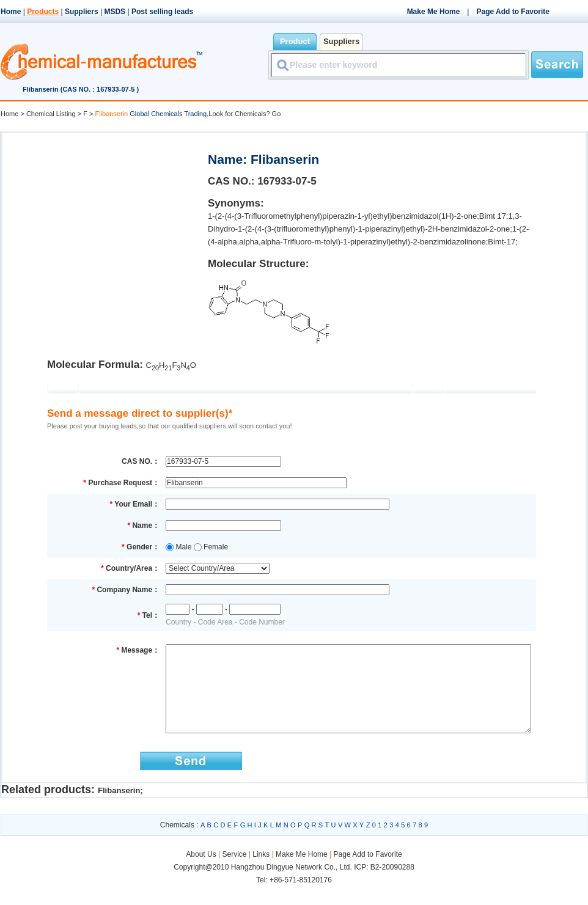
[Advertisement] (104, 218)
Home (11, 12)
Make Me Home (434, 12)
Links (261, 873)
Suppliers (82, 12)
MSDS (115, 12)
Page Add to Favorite (513, 12)
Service (234, 873)
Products (43, 12)
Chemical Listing (51, 114)
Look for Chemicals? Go (244, 114)
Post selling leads (162, 12)
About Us (202, 873)
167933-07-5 (287, 181)
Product (295, 41)
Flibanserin (119, 809)
